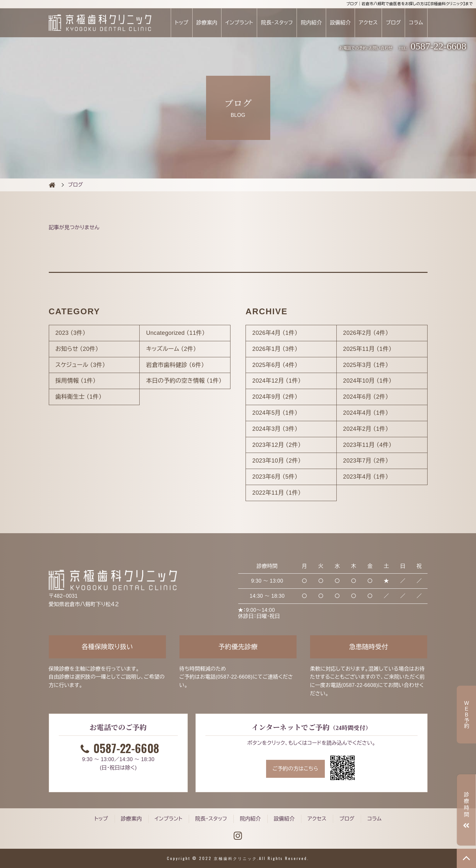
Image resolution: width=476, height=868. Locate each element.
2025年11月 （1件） (367, 349)
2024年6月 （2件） (366, 397)
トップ (181, 23)
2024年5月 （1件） (275, 413)
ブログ (393, 23)
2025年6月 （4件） (275, 365)
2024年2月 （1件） (366, 429)
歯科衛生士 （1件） (79, 397)
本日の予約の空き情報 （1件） (184, 381)
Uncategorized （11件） (175, 333)
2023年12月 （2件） (277, 445)
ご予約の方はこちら (295, 769)
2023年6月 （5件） (275, 477)
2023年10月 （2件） (277, 461)
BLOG (52, 185)
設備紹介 (340, 23)
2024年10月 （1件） (367, 381)
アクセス (368, 23)
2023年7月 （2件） (366, 461)
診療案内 (207, 23)
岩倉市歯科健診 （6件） (175, 365)
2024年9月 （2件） (275, 397)
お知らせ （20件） (77, 349)
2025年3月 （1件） (366, 365)
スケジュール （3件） (80, 365)
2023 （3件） (71, 333)
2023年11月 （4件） (367, 445)
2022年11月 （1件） (277, 493)
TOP (466, 858)
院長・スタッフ (277, 23)
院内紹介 (311, 23)
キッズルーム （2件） (171, 349)
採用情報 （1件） (76, 381)
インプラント (239, 23)
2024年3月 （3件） (275, 429)
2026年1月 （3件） (275, 349)
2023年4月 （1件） (366, 477)
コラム (416, 23)
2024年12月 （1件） (277, 381)
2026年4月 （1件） (275, 333)
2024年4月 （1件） (366, 413)
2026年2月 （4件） (366, 333)
